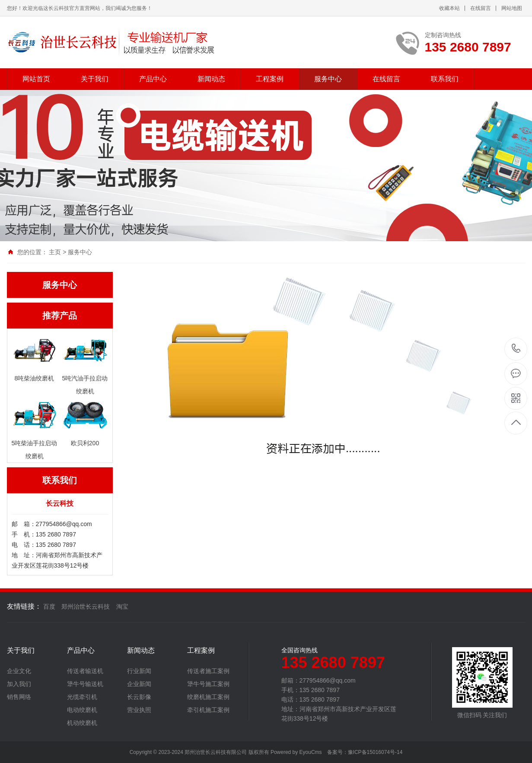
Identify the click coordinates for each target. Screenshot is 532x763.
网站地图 (512, 8)
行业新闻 (139, 671)
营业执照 (139, 710)
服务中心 (328, 79)
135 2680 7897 (516, 349)
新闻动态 (211, 79)
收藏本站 (449, 8)
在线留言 (481, 8)
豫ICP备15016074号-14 (375, 752)
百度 (49, 607)
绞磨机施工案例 (208, 697)
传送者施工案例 (208, 671)
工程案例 (270, 79)
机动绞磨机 (82, 723)
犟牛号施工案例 (208, 684)
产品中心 (153, 79)
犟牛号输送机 (85, 684)
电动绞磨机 (82, 710)
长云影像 (139, 697)
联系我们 (445, 79)
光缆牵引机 (82, 697)
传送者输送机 (85, 671)
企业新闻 (139, 684)
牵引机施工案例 (208, 710)
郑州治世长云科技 (86, 607)
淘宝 (122, 607)
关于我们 (95, 79)
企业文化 (19, 671)
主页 (55, 252)
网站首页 (36, 79)
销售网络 (19, 697)
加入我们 (19, 684)
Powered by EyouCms (296, 752)
